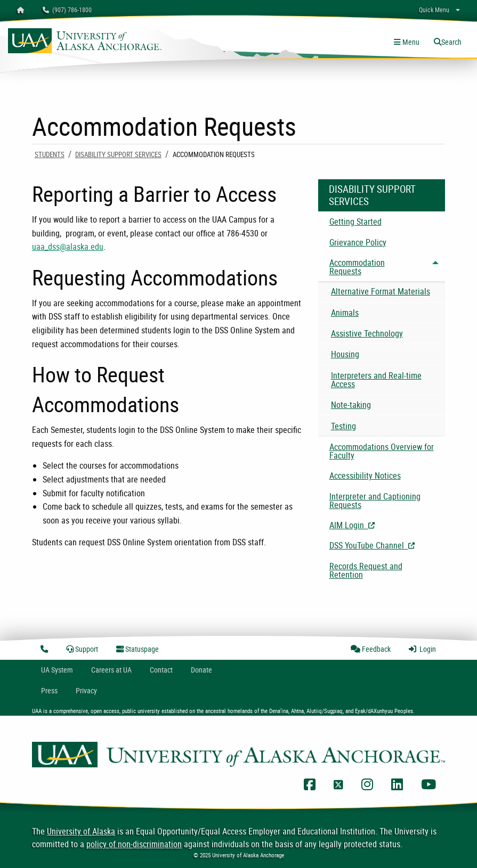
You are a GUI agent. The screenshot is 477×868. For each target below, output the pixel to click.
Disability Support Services (118, 154)
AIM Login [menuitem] (387, 525)
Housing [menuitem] (345, 354)
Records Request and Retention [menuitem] (366, 570)
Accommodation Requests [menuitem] (357, 267)
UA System (57, 670)
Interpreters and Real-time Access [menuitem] (376, 380)
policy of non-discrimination (134, 844)
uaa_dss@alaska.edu (68, 247)
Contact (161, 670)
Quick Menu (434, 10)
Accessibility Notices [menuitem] (365, 476)
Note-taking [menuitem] (351, 405)
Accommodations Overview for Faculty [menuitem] (382, 451)
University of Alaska (81, 831)
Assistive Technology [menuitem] (367, 333)
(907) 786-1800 (67, 10)
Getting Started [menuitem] (355, 222)
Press (49, 690)
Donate (201, 670)
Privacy (86, 690)
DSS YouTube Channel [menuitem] (387, 545)
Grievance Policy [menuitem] (358, 242)
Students (50, 154)
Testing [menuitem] (343, 426)
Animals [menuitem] (345, 313)
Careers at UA (111, 670)
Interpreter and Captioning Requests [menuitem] (375, 501)
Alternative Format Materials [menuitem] (381, 291)
